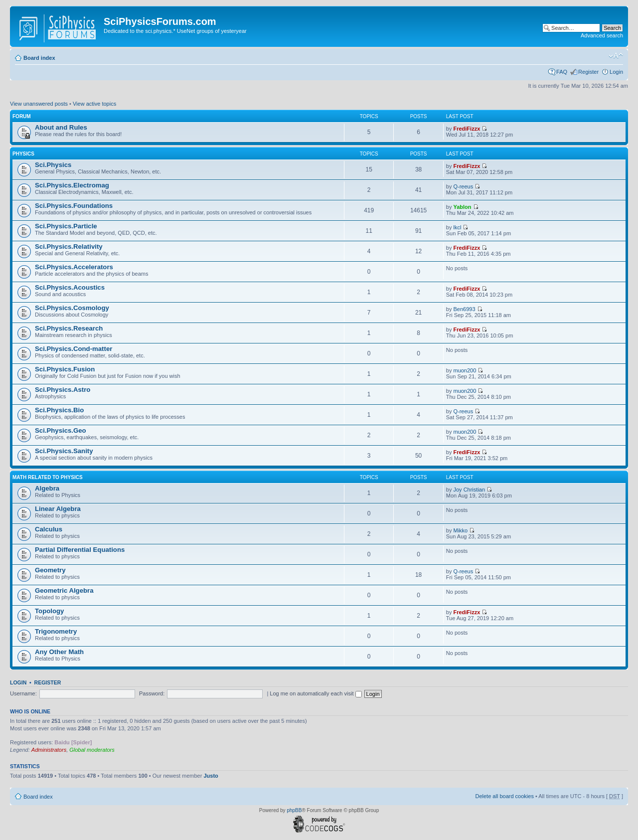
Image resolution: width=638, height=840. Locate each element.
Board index (39, 58)
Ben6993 (464, 309)
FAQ (562, 72)
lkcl (457, 227)
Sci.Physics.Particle (66, 226)
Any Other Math (59, 652)
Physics (23, 154)
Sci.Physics (53, 165)
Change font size (616, 56)
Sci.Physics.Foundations (74, 206)
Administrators (49, 750)
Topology (49, 611)
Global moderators (92, 750)
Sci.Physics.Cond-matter (74, 349)
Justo (211, 776)
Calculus (49, 529)
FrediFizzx (467, 129)
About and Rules (61, 127)
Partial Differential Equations (80, 550)
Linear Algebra (58, 509)
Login (616, 72)
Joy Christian (469, 490)
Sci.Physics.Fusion (65, 369)
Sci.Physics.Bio (59, 410)
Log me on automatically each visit (316, 693)
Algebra (47, 488)
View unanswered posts (39, 104)
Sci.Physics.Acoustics (70, 287)
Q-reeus (463, 186)
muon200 (465, 370)
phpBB (294, 810)
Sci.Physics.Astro (63, 390)
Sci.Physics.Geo (61, 430)
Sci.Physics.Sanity (64, 451)
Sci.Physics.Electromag (72, 185)
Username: (23, 693)
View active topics (94, 104)
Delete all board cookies (504, 796)
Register (588, 72)
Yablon (462, 207)
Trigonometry (56, 631)
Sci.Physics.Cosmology (72, 308)
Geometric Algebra (64, 590)
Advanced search (602, 35)
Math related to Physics (48, 477)
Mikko (460, 530)
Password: (152, 693)
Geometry (50, 570)
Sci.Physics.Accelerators (74, 267)
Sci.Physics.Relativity (69, 247)
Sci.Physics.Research (69, 328)
